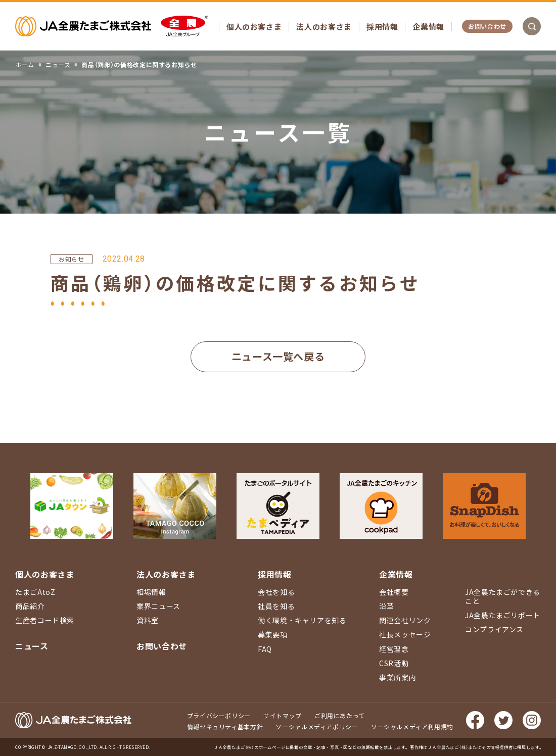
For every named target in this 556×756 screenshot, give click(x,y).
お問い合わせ (487, 26)
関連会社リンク (405, 620)
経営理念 (394, 649)
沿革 (386, 606)
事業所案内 (398, 677)
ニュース (32, 646)
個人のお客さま (254, 27)
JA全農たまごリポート (503, 615)
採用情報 (382, 27)
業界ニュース (158, 606)
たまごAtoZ (35, 592)
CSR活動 (394, 663)
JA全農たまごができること (503, 596)
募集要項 (273, 634)
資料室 (148, 620)
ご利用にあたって (340, 715)
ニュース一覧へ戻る (278, 356)
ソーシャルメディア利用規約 (412, 726)
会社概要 (394, 592)
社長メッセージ (405, 634)
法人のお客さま (324, 27)
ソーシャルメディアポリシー (317, 726)
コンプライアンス (494, 629)
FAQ (265, 649)
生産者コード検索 (45, 620)
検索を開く (532, 26)
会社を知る (276, 592)
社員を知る (276, 606)
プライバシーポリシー (219, 715)
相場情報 (151, 592)
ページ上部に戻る (533, 493)
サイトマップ (283, 715)
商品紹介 (30, 606)
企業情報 (428, 27)
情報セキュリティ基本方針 (225, 726)
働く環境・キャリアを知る (302, 620)
